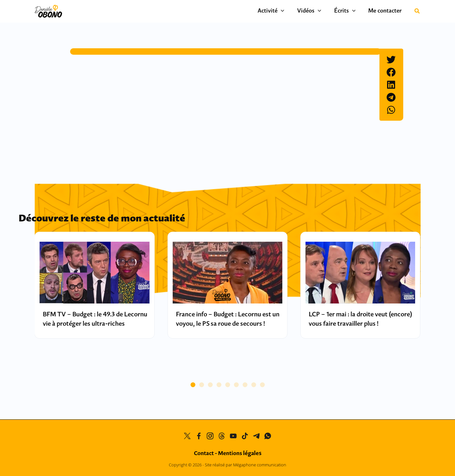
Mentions (240, 454)
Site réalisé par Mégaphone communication (246, 465)
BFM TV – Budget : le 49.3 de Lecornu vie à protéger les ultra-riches (90, 324)
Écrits (350, 11)
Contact (204, 454)
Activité (282, 11)
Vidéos (317, 11)
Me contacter (387, 11)
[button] (292, 11)
